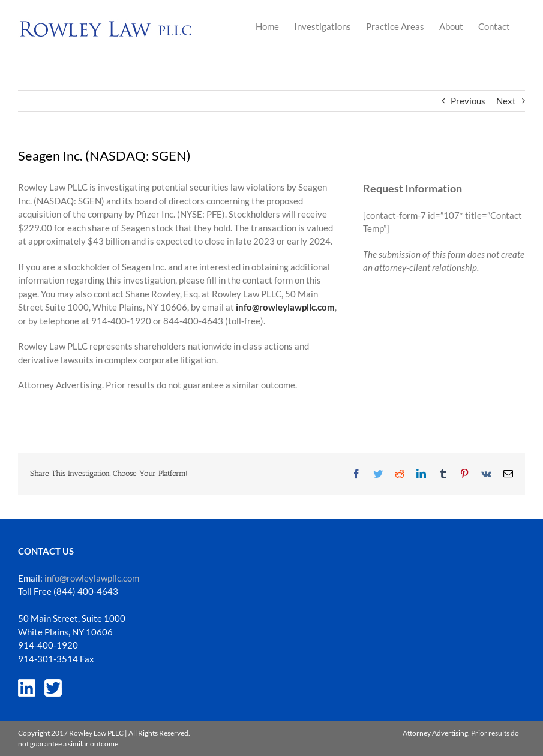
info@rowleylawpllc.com (92, 578)
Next (506, 101)
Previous (468, 101)
